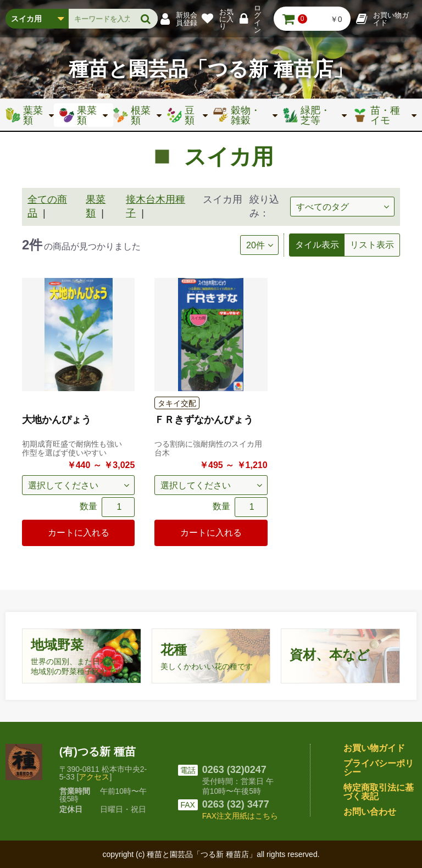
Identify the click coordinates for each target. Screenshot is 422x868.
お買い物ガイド (374, 748)
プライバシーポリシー (379, 768)
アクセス (94, 777)
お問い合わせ (370, 812)
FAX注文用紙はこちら (240, 816)
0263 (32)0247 (234, 770)
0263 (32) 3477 (236, 804)
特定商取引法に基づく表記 (379, 792)
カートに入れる (79, 533)
